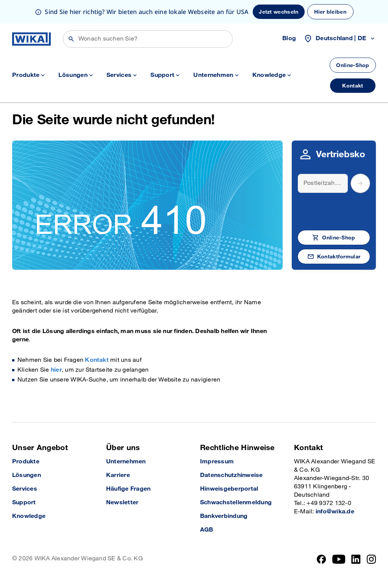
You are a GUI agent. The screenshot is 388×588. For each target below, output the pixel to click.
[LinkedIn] (356, 559)
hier (56, 370)
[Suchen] (148, 39)
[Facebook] (322, 559)
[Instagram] (371, 559)
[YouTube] (339, 559)
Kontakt (97, 360)
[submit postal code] (360, 183)
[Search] (323, 183)
